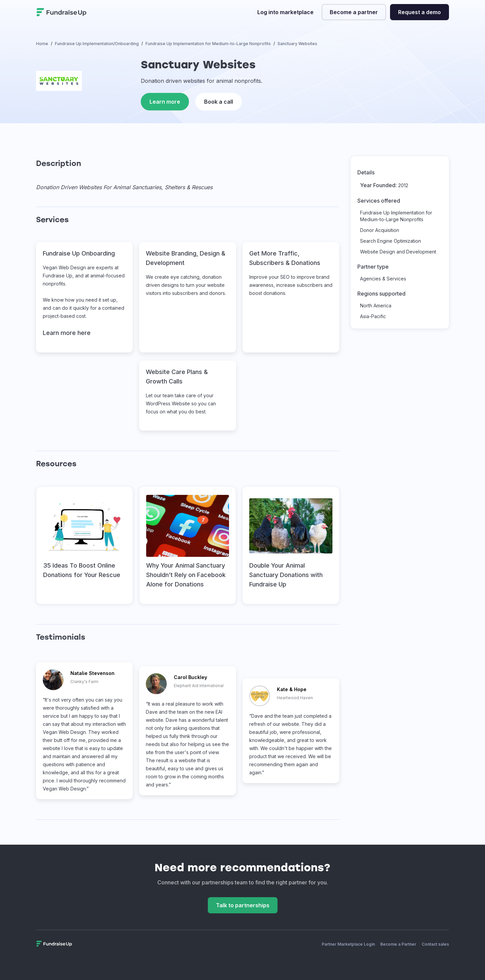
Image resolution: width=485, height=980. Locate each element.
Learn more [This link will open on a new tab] (165, 102)
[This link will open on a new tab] (85, 545)
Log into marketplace (285, 12)
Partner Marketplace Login (348, 944)
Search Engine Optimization (391, 241)
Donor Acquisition (380, 230)
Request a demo (419, 12)
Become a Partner (398, 944)
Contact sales (435, 944)
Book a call (219, 102)
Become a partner (354, 12)
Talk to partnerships (243, 905)
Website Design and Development (398, 252)
